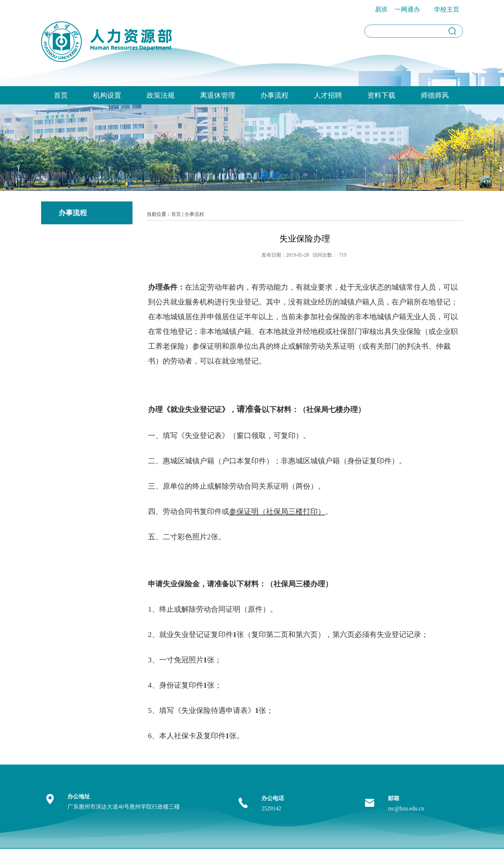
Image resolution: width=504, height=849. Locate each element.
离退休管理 (218, 95)
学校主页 (447, 9)
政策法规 (161, 95)
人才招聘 (328, 95)
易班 (381, 9)
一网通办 (407, 9)
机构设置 (107, 95)
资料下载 (381, 95)
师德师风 (435, 95)
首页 (61, 95)
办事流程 (274, 95)
